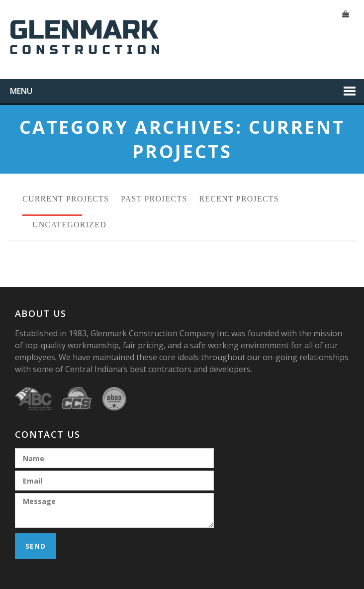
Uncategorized (69, 225)
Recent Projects (239, 199)
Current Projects (66, 199)
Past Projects (154, 199)
